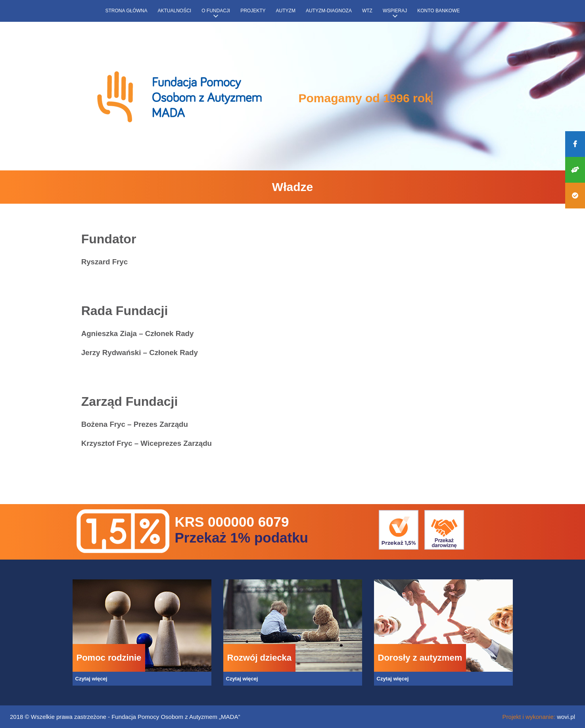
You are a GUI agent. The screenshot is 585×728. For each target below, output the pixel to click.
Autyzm (286, 11)
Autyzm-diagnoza (329, 11)
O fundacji (216, 11)
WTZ (367, 11)
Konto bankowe (438, 11)
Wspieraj (395, 11)
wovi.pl (566, 717)
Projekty (253, 11)
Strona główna (127, 11)
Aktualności (175, 11)
